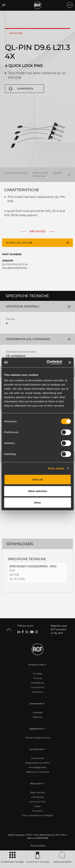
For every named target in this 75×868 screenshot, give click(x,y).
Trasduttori (37, 692)
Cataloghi (38, 712)
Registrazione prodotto (38, 763)
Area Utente (37, 758)
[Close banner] (70, 362)
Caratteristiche (16, 173)
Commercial (37, 687)
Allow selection (37, 491)
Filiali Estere (37, 797)
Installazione (37, 683)
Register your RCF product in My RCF (59, 629)
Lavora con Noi (37, 802)
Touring (38, 678)
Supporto (25, 89)
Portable (38, 674)
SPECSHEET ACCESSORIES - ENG (33, 566)
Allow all (37, 479)
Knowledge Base (37, 767)
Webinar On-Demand (37, 772)
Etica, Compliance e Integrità (38, 815)
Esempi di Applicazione (37, 738)
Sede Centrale (37, 792)
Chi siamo (38, 811)
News (38, 806)
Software (38, 717)
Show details (56, 468)
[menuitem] (38, 846)
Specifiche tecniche (40, 175)
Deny (37, 502)
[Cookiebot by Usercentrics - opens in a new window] (47, 362)
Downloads (62, 173)
